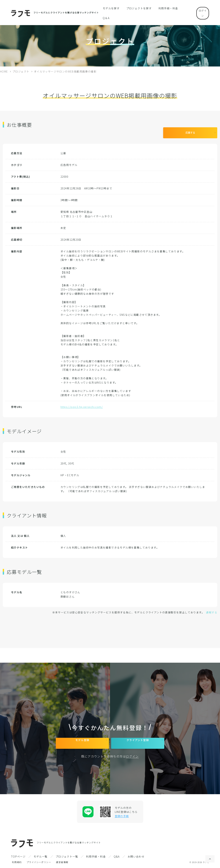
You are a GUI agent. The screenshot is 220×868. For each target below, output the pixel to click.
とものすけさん (70, 589)
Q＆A (182, 8)
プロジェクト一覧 (67, 856)
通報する (212, 610)
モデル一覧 (41, 856)
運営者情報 (62, 862)
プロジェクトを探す (138, 8)
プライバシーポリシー (39, 862)
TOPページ (18, 856)
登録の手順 (122, 816)
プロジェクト (21, 71)
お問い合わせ (136, 856)
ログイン (200, 8)
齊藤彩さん (68, 594)
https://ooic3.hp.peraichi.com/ (82, 404)
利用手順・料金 (164, 8)
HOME (4, 71)
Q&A (117, 856)
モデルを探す (112, 8)
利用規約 (17, 862)
